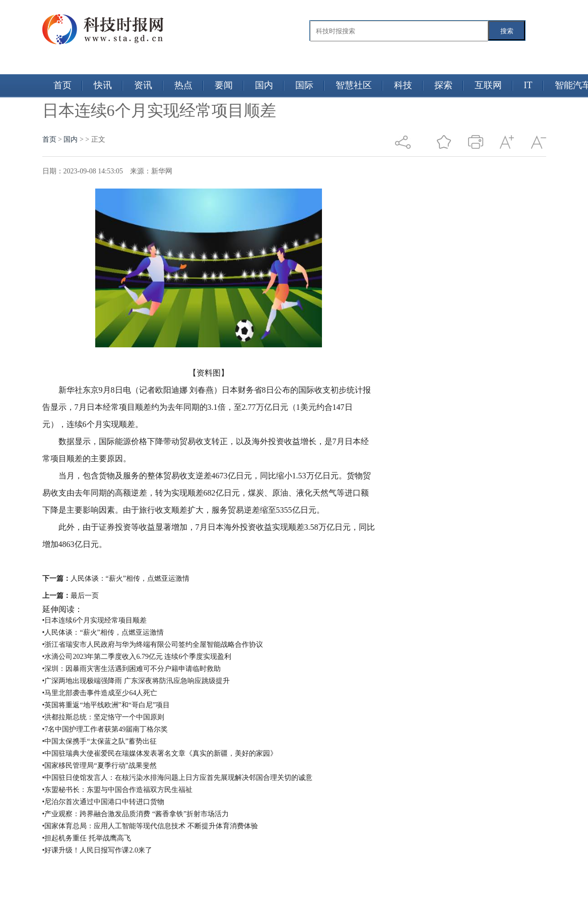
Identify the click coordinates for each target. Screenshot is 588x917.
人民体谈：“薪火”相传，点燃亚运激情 (130, 578)
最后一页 (85, 596)
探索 (443, 85)
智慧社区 (354, 85)
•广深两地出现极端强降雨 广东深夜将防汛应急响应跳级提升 (136, 681)
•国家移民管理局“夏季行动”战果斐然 (100, 766)
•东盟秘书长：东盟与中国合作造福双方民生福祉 (118, 790)
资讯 (143, 85)
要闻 (224, 85)
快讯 (103, 85)
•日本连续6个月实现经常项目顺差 (95, 620)
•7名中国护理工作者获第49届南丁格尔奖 (105, 729)
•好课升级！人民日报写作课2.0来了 (97, 850)
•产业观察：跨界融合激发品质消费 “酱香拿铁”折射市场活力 (136, 814)
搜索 (507, 31)
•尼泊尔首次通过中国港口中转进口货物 (104, 802)
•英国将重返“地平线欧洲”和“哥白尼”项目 (106, 705)
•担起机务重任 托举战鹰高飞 (87, 838)
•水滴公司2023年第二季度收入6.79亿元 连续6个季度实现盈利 (137, 657)
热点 (183, 85)
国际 (304, 85)
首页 (62, 85)
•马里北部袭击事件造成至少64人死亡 (100, 693)
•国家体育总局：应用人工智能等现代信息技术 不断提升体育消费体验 (150, 826)
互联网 (488, 85)
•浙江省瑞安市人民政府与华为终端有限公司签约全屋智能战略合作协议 (153, 645)
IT (528, 85)
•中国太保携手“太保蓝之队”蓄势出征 (100, 741)
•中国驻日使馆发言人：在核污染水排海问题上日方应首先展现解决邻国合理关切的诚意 (178, 778)
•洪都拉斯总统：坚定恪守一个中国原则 (104, 717)
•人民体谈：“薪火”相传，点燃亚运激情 (103, 632)
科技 (403, 85)
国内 (264, 85)
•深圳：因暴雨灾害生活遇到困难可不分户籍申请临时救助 (132, 669)
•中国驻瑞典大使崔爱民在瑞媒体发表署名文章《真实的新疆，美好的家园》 (160, 753)
